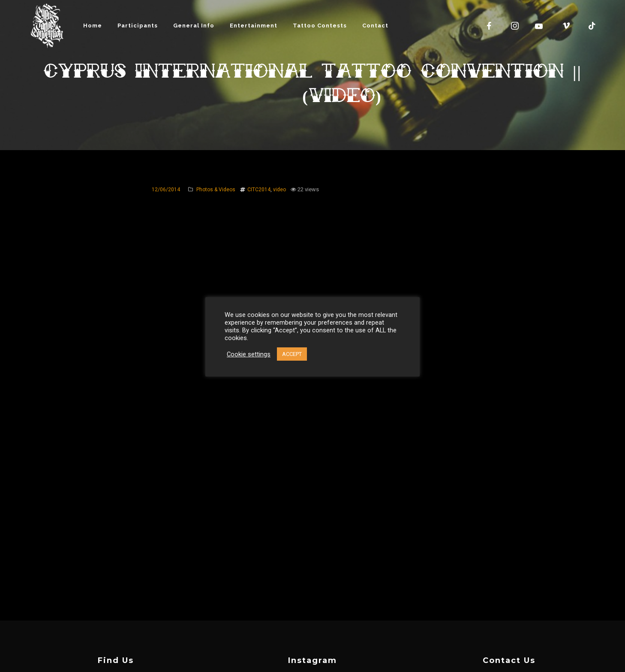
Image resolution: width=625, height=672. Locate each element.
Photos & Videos (216, 190)
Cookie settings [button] (249, 354)
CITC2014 (259, 190)
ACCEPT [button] (292, 354)
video (279, 190)
